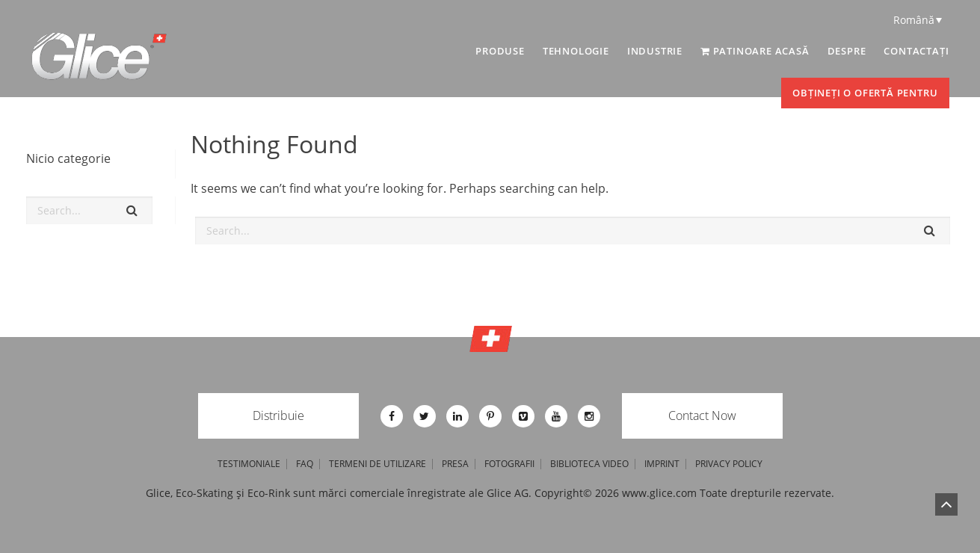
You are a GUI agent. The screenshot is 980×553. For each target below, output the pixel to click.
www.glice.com (659, 493)
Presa (455, 464)
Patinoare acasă (755, 51)
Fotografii (509, 464)
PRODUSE (500, 51)
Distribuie (278, 415)
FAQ (305, 464)
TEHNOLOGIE (576, 51)
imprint (662, 464)
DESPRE (847, 51)
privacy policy (729, 464)
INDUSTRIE (655, 51)
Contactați (916, 51)
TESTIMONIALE (249, 464)
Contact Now (702, 415)
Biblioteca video (589, 464)
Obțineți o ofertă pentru (865, 93)
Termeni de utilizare (377, 464)
